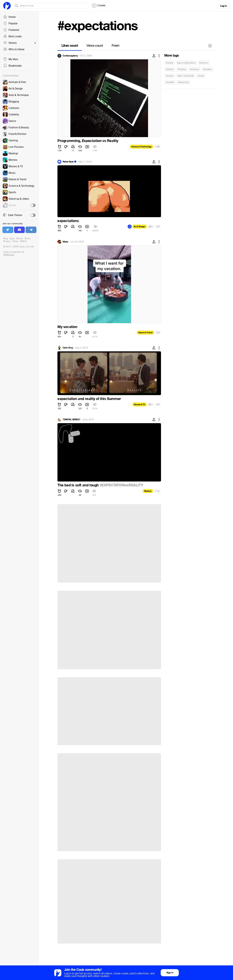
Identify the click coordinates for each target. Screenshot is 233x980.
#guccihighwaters (186, 63)
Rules (15, 241)
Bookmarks (12, 66)
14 (157, 491)
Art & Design (139, 227)
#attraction (183, 82)
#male (201, 76)
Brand (19, 238)
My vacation (67, 327)
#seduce (204, 63)
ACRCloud (9, 255)
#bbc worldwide (186, 76)
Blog (6, 238)
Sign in (170, 973)
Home (9, 17)
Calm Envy (68, 348)
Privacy (7, 241)
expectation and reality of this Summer (89, 399)
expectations (68, 221)
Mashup (148, 491)
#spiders (207, 69)
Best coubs (12, 36)
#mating (182, 69)
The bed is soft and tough (79, 485)
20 (157, 147)
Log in (223, 6)
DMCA (23, 241)
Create (99, 6)
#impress (194, 69)
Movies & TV (140, 405)
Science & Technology (141, 147)
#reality (170, 63)
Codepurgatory (70, 56)
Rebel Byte (68, 162)
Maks (65, 242)
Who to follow (14, 49)
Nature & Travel (145, 333)
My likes (11, 59)
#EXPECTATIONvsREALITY (121, 485)
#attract (170, 69)
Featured (11, 30)
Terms (27, 238)
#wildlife (170, 82)
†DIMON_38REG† (71, 420)
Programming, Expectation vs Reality (88, 141)
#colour (170, 76)
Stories (19, 43)
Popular (10, 23)
